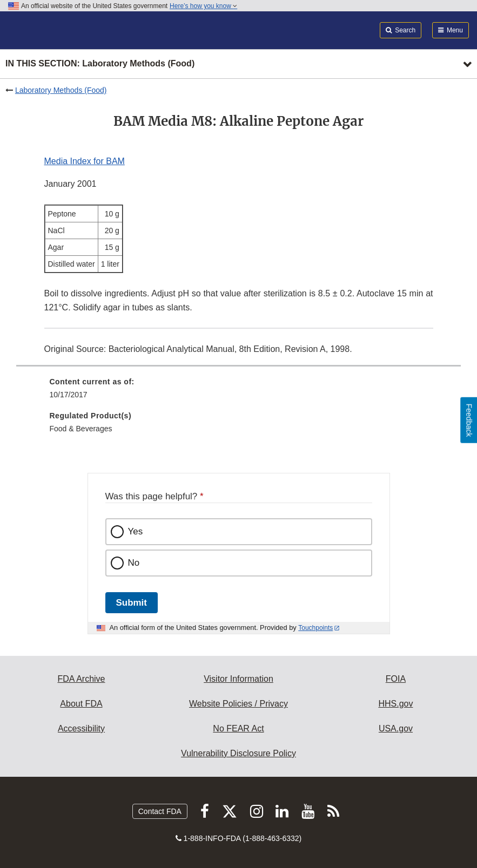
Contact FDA (160, 811)
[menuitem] (239, 392)
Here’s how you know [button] (203, 6)
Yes (136, 531)
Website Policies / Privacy (238, 704)
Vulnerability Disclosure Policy (238, 753)
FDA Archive (81, 679)
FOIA (396, 679)
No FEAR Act (238, 728)
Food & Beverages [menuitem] (81, 429)
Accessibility (81, 728)
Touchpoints (315, 628)
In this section (100, 64)
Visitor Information (238, 679)
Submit (132, 603)
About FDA (81, 704)
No (134, 563)
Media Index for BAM (85, 161)
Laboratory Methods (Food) (61, 90)
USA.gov (396, 728)
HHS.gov (395, 704)
